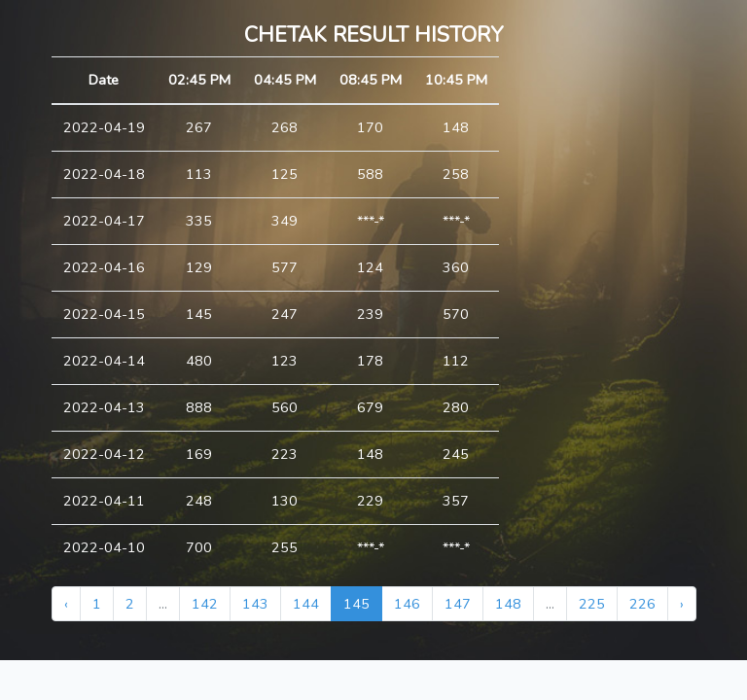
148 (508, 604)
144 (306, 604)
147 (458, 604)
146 (407, 604)
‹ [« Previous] (66, 604)
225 (592, 604)
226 (642, 604)
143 (255, 604)
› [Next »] (682, 604)
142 (205, 604)
